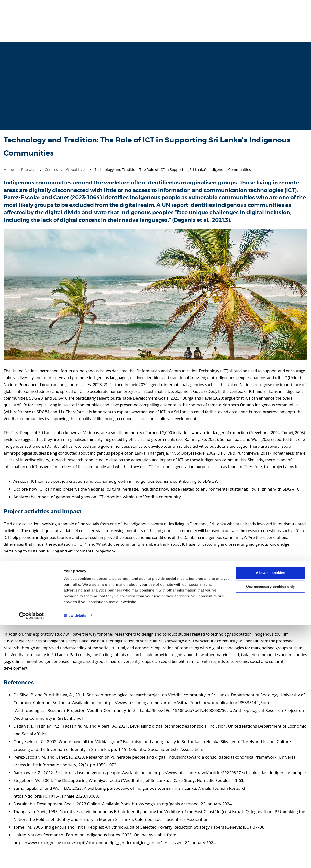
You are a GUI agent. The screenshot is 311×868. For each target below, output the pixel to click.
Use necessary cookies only (270, 829)
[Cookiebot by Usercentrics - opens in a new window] (31, 859)
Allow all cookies (271, 816)
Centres (51, 169)
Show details (75, 858)
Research (29, 169)
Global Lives (76, 169)
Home (9, 169)
